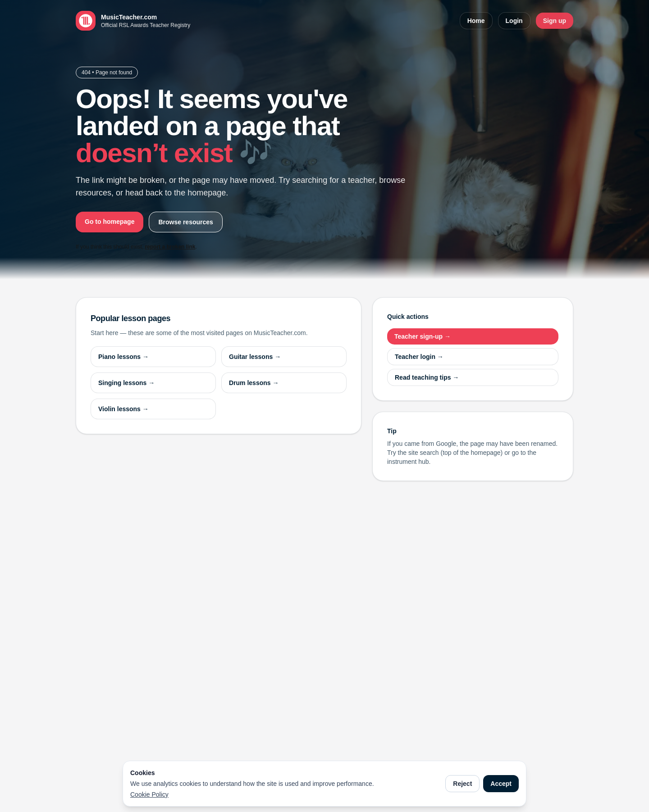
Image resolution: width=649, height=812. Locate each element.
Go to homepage (110, 222)
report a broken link (170, 247)
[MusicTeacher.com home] (133, 21)
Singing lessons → (126, 383)
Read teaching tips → (427, 377)
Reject (462, 784)
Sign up (555, 21)
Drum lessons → (254, 383)
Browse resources (185, 222)
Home (476, 21)
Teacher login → (419, 357)
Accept (501, 784)
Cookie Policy (149, 794)
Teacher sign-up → (423, 336)
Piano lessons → (123, 357)
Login (514, 21)
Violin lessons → (123, 409)
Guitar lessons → (255, 357)
